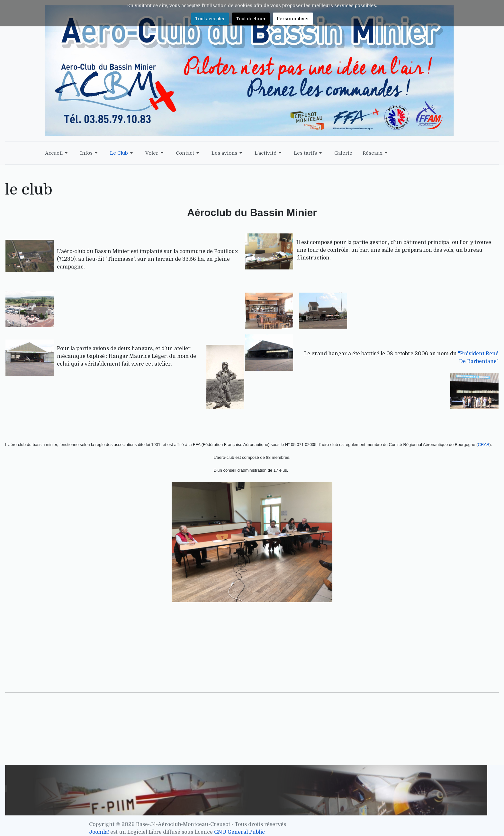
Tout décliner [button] (251, 19)
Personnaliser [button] (293, 19)
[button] (57, 153)
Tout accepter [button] (210, 19)
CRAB (483, 445)
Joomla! (99, 832)
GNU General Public (239, 832)
